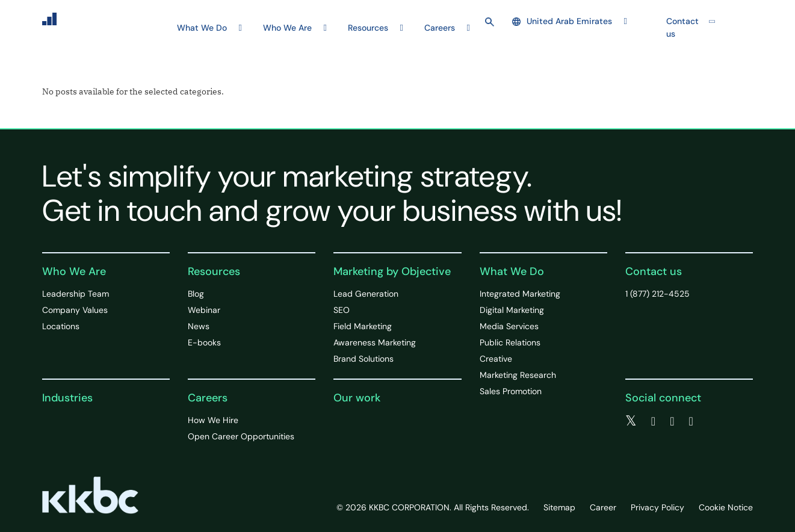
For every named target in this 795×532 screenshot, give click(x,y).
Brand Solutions (363, 359)
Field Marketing (363, 326)
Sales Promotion (511, 391)
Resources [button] (368, 28)
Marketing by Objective (392, 271)
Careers (208, 398)
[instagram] (691, 421)
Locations (61, 326)
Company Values (75, 310)
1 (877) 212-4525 (657, 294)
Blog (196, 294)
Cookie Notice (726, 507)
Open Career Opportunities (241, 436)
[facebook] (653, 421)
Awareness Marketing (375, 342)
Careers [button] (440, 28)
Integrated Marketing (520, 294)
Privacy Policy (657, 507)
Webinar (204, 310)
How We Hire (213, 420)
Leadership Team (76, 294)
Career (603, 507)
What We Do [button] (202, 28)
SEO (342, 310)
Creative (496, 359)
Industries (67, 398)
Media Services (509, 326)
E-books (204, 342)
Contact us (682, 27)
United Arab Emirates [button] (562, 21)
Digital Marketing (512, 310)
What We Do (512, 271)
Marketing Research (518, 375)
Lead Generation (366, 294)
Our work (357, 398)
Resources (214, 271)
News (199, 326)
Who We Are (74, 271)
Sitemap (559, 507)
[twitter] (631, 421)
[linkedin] (672, 421)
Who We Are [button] (287, 28)
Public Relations (510, 342)
